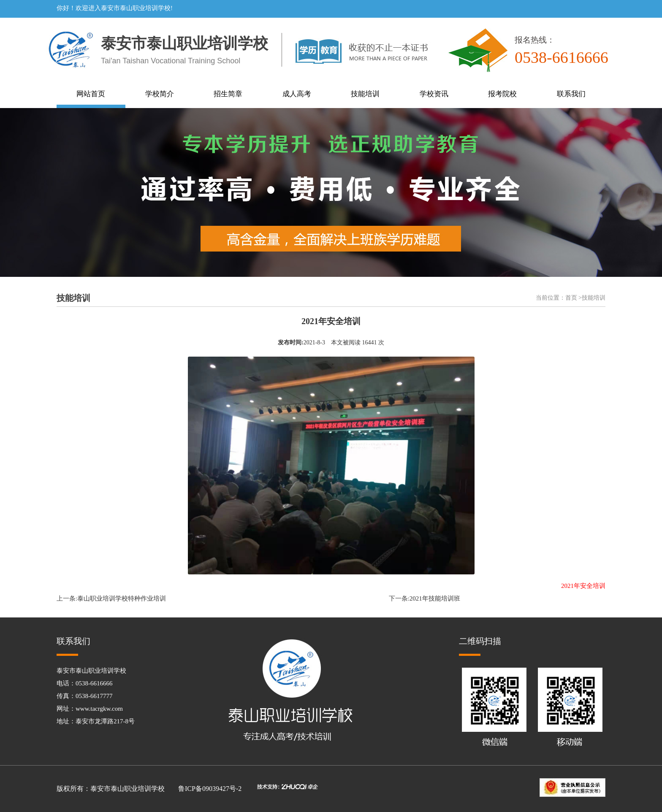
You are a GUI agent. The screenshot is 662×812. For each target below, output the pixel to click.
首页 (571, 298)
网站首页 (91, 94)
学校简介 (160, 94)
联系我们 (571, 94)
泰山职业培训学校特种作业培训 (122, 598)
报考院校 (502, 94)
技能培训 (365, 94)
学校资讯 (434, 94)
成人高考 (297, 94)
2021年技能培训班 (435, 598)
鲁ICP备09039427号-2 (210, 789)
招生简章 (228, 94)
